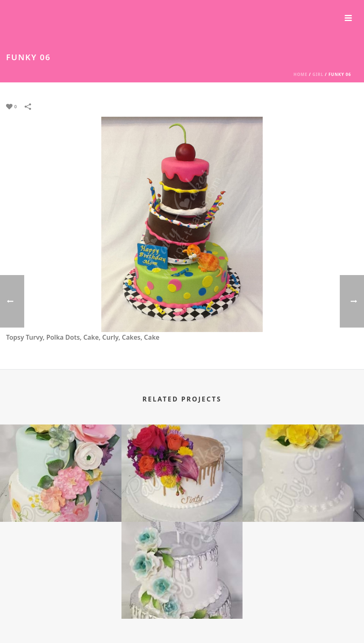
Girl (318, 74)
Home (300, 74)
